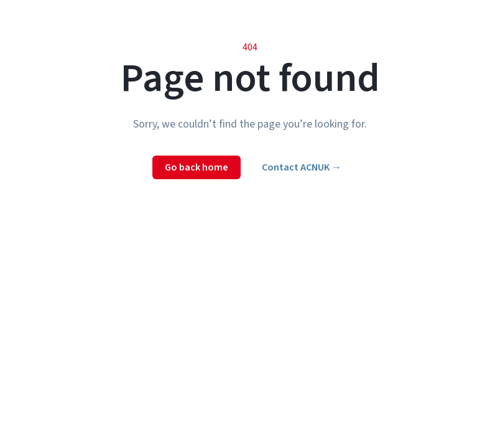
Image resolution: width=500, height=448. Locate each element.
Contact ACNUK (302, 167)
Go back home (197, 167)
